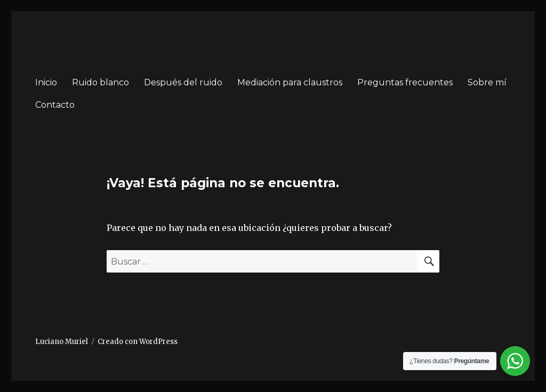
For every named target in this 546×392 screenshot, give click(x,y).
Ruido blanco (101, 82)
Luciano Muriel (62, 342)
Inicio (46, 82)
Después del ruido (183, 82)
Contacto (55, 105)
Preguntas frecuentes (405, 82)
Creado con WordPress (138, 342)
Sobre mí (487, 82)
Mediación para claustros (290, 82)
